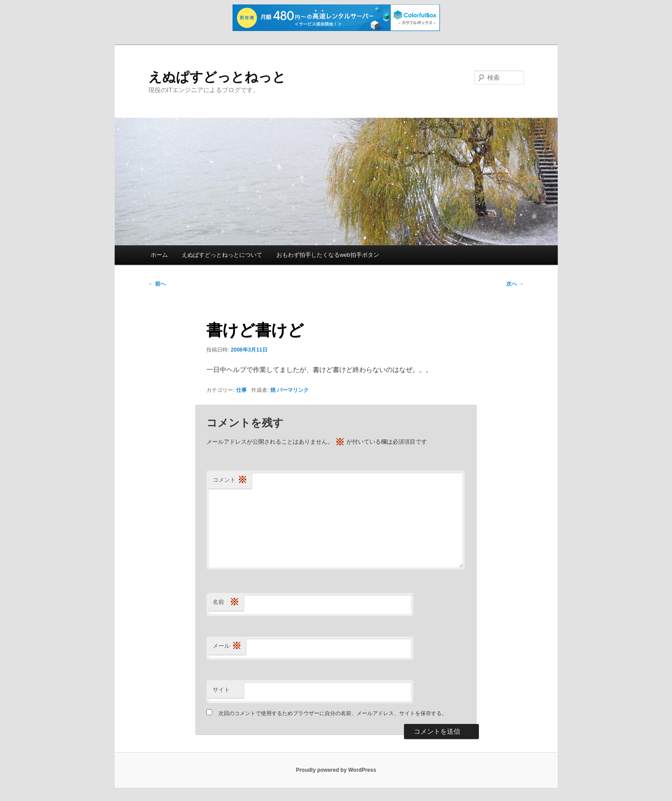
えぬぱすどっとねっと (217, 77)
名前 (226, 602)
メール (227, 646)
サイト (221, 690)
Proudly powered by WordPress (336, 770)
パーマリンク (293, 390)
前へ (157, 284)
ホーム (159, 255)
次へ (515, 284)
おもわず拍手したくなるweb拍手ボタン (328, 255)
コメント (230, 480)
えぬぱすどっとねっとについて (222, 255)
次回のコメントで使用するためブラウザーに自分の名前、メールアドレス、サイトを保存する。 (333, 713)
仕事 (241, 390)
